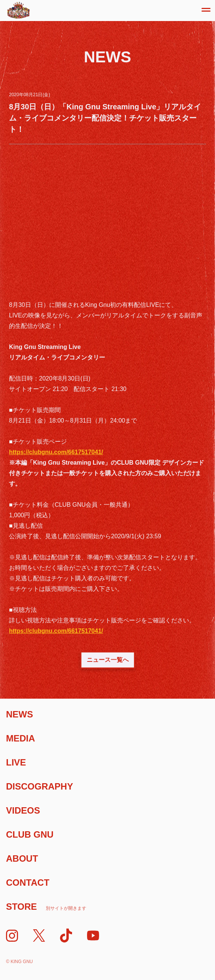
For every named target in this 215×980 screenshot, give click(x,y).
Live (16, 762)
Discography (40, 786)
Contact (28, 883)
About (22, 858)
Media (20, 738)
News (20, 714)
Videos (23, 810)
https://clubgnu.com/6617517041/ (56, 452)
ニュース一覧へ (108, 660)
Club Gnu (30, 834)
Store (46, 907)
